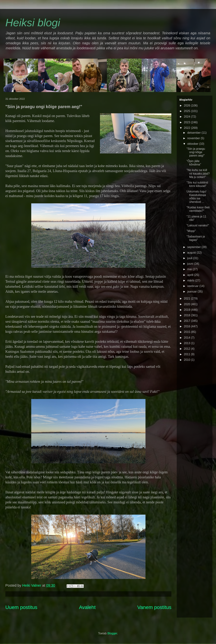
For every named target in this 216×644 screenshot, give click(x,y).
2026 (187, 106)
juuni (191, 264)
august (192, 253)
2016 (187, 326)
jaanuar (192, 292)
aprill (191, 275)
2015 (187, 332)
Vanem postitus (154, 607)
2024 (187, 117)
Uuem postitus (21, 607)
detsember (194, 133)
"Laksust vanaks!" (198, 225)
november (194, 138)
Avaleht (87, 607)
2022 (187, 128)
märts (191, 280)
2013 (187, 343)
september (194, 247)
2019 (187, 310)
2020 (187, 304)
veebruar (193, 286)
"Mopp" (191, 231)
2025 (187, 111)
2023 (187, 122)
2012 (187, 349)
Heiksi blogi (33, 23)
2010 (187, 360)
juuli (190, 258)
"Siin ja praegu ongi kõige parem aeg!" (196, 152)
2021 (187, 299)
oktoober (193, 144)
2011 (187, 354)
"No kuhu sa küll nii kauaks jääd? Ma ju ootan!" (198, 173)
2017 (187, 321)
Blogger (112, 633)
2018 (187, 315)
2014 (187, 338)
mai (190, 269)
